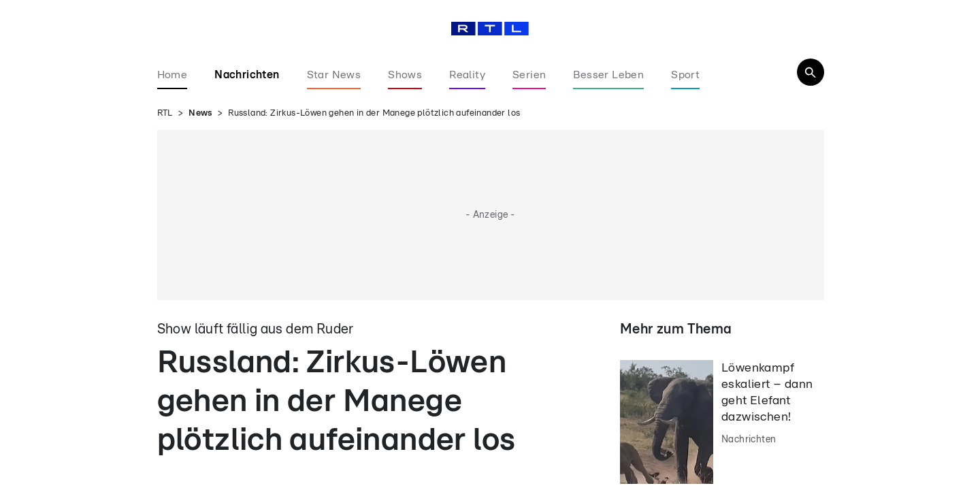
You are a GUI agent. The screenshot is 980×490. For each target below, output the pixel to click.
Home (173, 75)
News (200, 113)
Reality (467, 75)
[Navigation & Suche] (811, 72)
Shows (405, 75)
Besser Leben (608, 75)
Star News (334, 75)
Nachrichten (247, 75)
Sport (685, 75)
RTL (165, 113)
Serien (529, 75)
